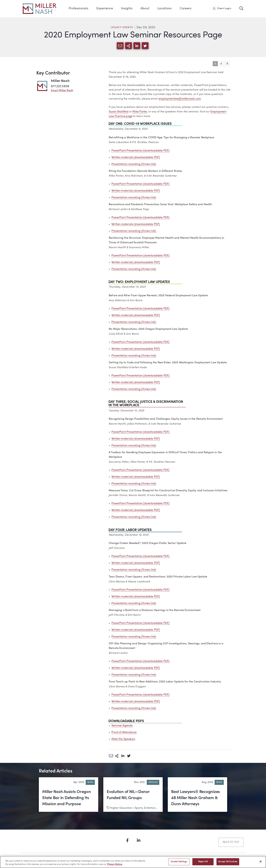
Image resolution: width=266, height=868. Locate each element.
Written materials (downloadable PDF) (136, 157)
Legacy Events (122, 28)
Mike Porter (140, 112)
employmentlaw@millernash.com (180, 99)
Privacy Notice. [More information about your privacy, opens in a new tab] (115, 866)
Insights (127, 9)
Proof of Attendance (124, 732)
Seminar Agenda (122, 726)
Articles (153, 782)
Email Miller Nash (62, 91)
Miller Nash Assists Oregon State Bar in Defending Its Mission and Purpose (67, 798)
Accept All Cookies (228, 863)
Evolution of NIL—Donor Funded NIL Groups (128, 795)
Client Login (222, 8)
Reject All (203, 863)
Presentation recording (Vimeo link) (134, 164)
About (145, 9)
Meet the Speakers (123, 739)
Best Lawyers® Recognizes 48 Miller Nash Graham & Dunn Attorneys (196, 798)
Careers (186, 9)
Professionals (78, 9)
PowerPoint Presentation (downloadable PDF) (141, 151)
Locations (164, 9)
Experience (105, 9)
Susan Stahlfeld (119, 112)
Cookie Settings (179, 863)
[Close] (261, 863)
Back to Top (231, 842)
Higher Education (121, 808)
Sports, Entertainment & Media (154, 808)
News (90, 782)
